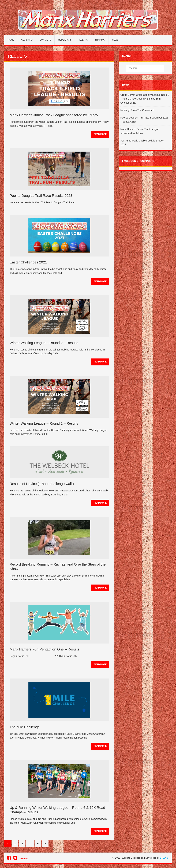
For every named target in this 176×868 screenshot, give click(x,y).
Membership (65, 40)
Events (84, 40)
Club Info (27, 40)
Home (11, 40)
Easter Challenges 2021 (28, 262)
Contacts (45, 40)
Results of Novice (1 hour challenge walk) (42, 484)
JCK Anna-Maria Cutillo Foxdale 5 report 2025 (142, 143)
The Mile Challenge (25, 727)
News (115, 40)
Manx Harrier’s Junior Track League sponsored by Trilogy (54, 115)
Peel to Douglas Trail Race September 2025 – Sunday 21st (144, 120)
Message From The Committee (137, 110)
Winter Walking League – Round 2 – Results (44, 343)
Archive (24, 859)
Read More (100, 134)
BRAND (164, 858)
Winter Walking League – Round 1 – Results (44, 423)
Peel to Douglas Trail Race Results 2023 (41, 196)
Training (100, 40)
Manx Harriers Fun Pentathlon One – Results (44, 649)
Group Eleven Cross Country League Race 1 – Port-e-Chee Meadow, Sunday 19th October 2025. (145, 99)
